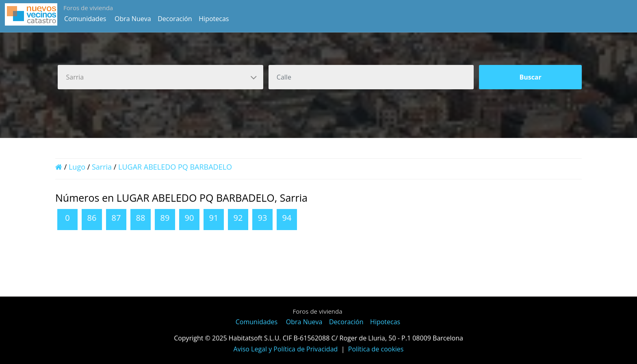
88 (141, 218)
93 (263, 218)
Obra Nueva (133, 19)
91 (214, 218)
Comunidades (85, 19)
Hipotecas (214, 19)
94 (287, 218)
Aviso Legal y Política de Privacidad (286, 349)
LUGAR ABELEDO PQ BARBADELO (175, 167)
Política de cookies (376, 349)
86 (92, 218)
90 (190, 218)
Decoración (175, 19)
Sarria (102, 167)
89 (165, 218)
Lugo (77, 167)
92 (238, 218)
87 (116, 218)
